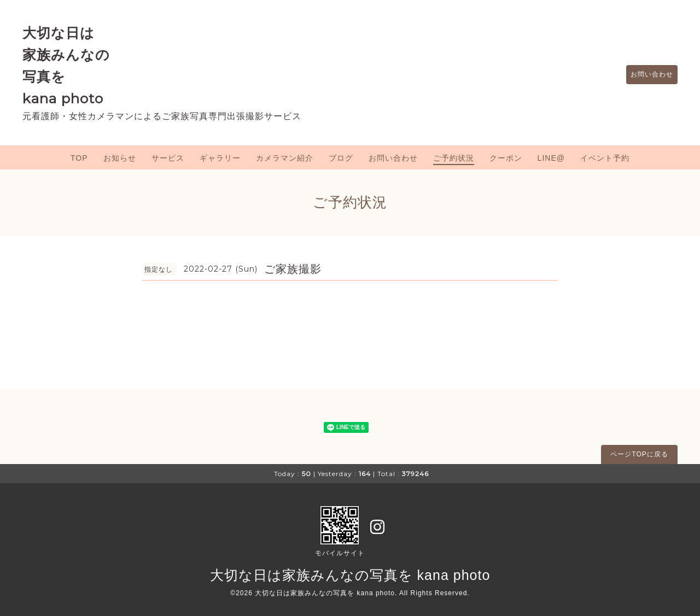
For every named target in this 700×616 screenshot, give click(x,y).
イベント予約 (605, 158)
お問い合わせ (646, 75)
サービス (168, 158)
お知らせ (120, 158)
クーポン (506, 158)
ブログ (341, 158)
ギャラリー (220, 158)
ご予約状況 (454, 158)
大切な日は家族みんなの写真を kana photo (350, 575)
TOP (79, 158)
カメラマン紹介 (285, 158)
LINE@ (551, 158)
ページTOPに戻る (639, 454)
